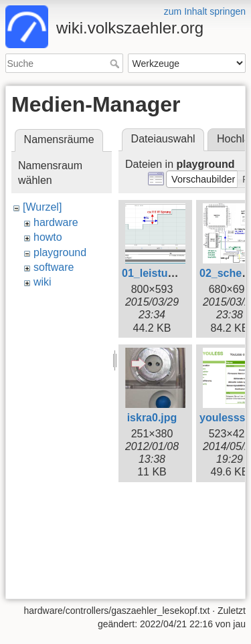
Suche (116, 64)
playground (60, 252)
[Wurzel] (42, 207)
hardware (56, 222)
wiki (43, 282)
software (54, 267)
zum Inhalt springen (205, 11)
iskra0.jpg (152, 418)
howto (48, 237)
